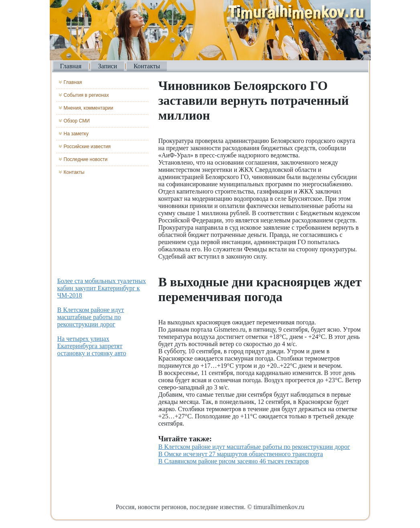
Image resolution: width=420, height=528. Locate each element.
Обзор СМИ (77, 121)
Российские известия (87, 147)
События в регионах (86, 95)
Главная (71, 66)
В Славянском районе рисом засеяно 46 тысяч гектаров (234, 461)
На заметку (76, 134)
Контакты (147, 66)
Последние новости (86, 159)
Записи (108, 66)
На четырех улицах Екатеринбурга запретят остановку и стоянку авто (92, 346)
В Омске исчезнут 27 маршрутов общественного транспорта (241, 454)
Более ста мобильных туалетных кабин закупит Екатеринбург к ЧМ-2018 (102, 288)
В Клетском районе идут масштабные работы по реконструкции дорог (91, 317)
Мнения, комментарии (89, 108)
